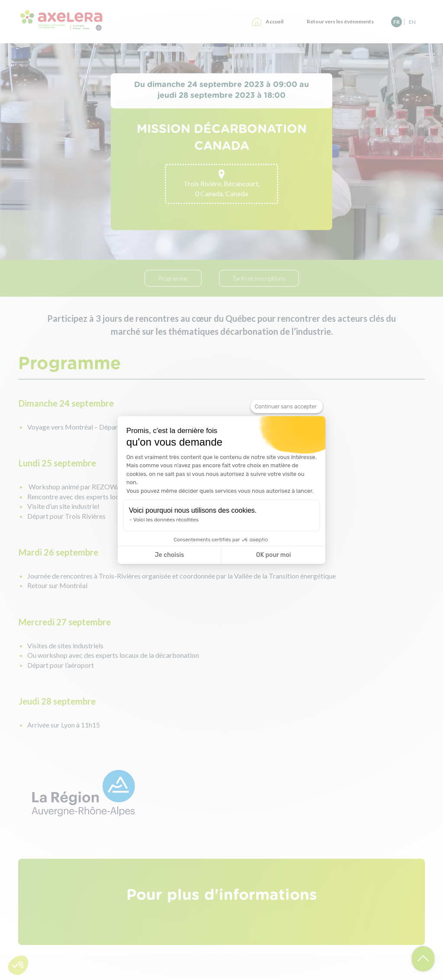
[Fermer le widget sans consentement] (287, 407)
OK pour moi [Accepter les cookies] (274, 555)
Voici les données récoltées (166, 520)
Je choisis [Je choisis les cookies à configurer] (170, 555)
